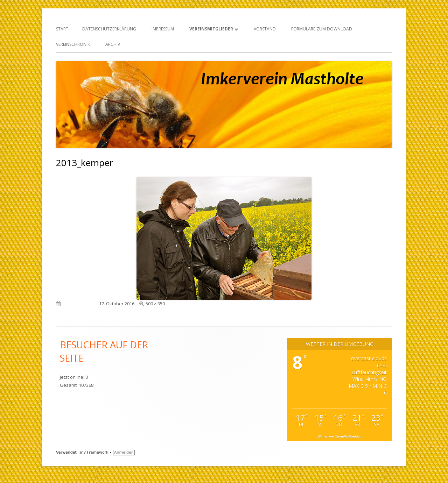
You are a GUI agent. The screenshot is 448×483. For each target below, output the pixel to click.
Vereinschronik (73, 44)
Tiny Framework (93, 452)
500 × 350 (155, 304)
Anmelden (124, 452)
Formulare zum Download (322, 29)
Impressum (163, 29)
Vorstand (265, 29)
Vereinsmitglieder (211, 29)
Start (62, 29)
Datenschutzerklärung (109, 29)
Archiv (113, 44)
